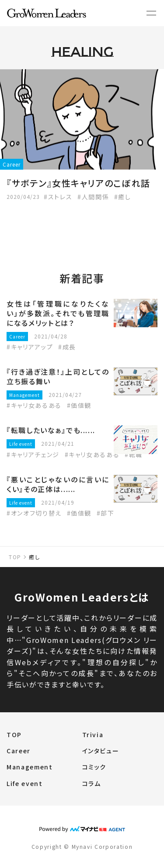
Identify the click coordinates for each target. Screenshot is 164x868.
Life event (25, 783)
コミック (94, 767)
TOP (15, 557)
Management (30, 767)
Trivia (93, 735)
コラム (92, 783)
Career (19, 751)
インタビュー (101, 751)
